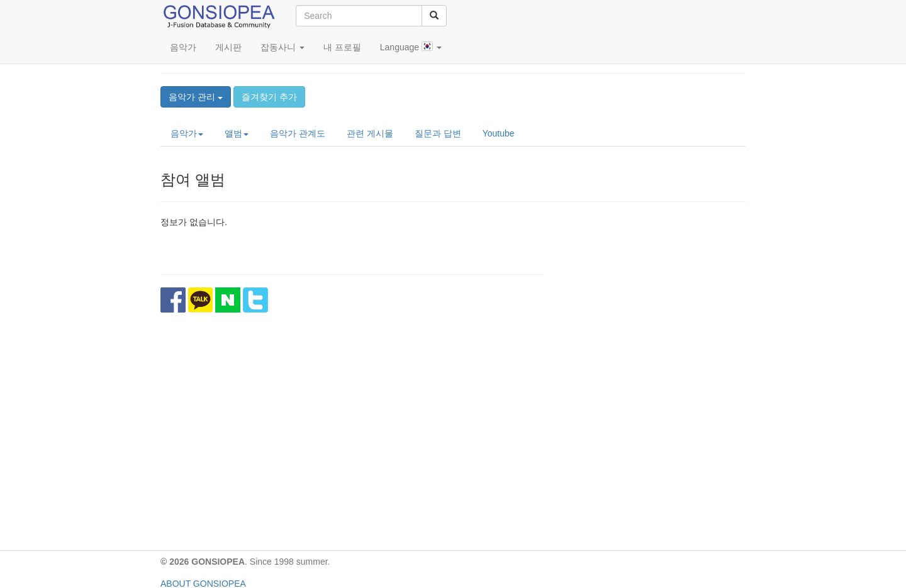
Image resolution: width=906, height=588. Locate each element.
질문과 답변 (438, 133)
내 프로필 (342, 47)
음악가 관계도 (298, 133)
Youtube (499, 133)
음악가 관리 (196, 97)
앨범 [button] (237, 133)
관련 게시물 (370, 133)
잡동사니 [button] (282, 47)
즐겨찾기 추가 (269, 97)
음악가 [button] (187, 133)
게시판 (228, 47)
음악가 (183, 47)
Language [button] (411, 47)
